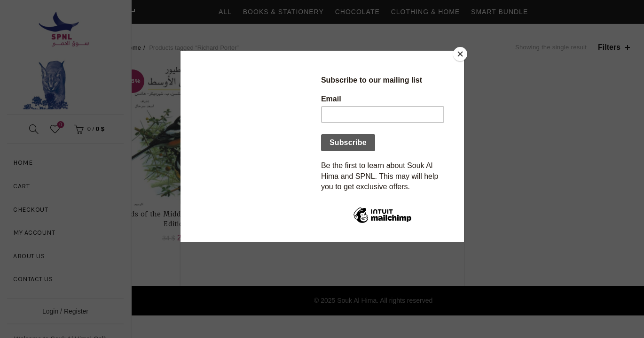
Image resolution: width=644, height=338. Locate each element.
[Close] (462, 53)
